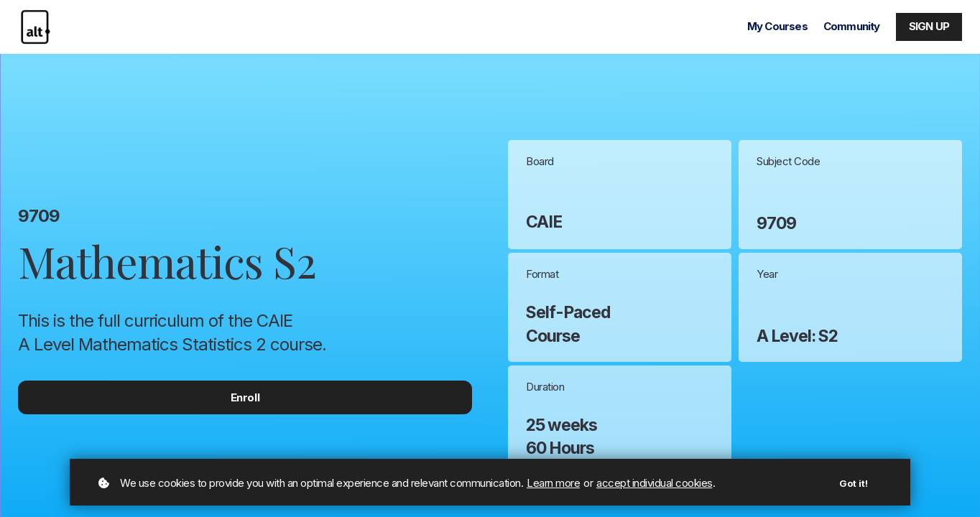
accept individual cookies (655, 483)
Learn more (553, 483)
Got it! (854, 483)
